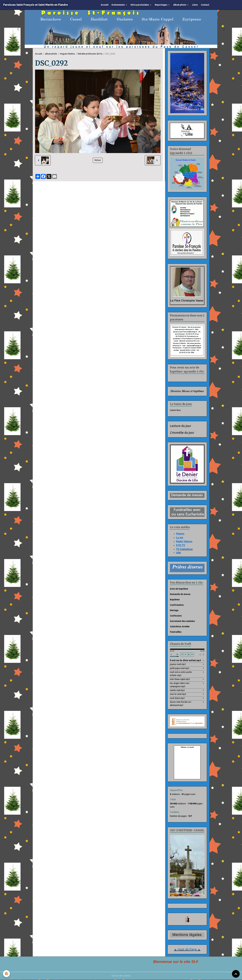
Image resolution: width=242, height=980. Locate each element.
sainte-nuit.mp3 (177, 690)
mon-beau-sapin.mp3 (180, 679)
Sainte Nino (175, 410)
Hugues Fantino (67, 54)
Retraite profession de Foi (90, 54)
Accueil (105, 5)
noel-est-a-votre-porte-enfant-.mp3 (181, 674)
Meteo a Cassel (187, 747)
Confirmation (177, 605)
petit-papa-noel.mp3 (180, 668)
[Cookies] (7, 974)
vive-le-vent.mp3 (178, 694)
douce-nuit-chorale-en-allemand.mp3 (181, 704)
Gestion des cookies (121, 976)
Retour (98, 160)
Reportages (161, 5)
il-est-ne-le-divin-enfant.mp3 (185, 660)
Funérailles (176, 632)
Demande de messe (180, 594)
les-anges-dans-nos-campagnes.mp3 (180, 685)
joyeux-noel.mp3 (178, 664)
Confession (176, 616)
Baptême (175, 600)
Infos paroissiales (140, 5)
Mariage (174, 610)
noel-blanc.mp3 (177, 698)
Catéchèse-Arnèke (180, 626)
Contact (205, 5)
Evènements (118, 5)
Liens (195, 5)
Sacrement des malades (182, 621)
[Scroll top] (236, 974)
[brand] (35, 5)
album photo (180, 5)
